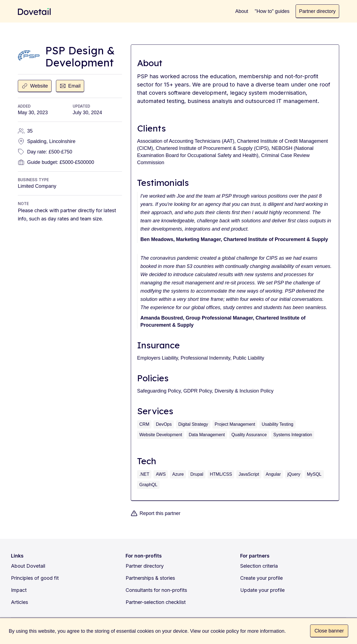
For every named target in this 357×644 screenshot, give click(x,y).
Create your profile (261, 578)
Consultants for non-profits (156, 590)
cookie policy (225, 631)
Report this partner (160, 513)
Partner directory (145, 566)
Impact (19, 590)
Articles (19, 602)
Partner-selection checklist (156, 602)
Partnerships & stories (150, 578)
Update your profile (262, 590)
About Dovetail (28, 566)
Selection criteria (259, 566)
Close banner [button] (329, 631)
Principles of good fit (35, 578)
